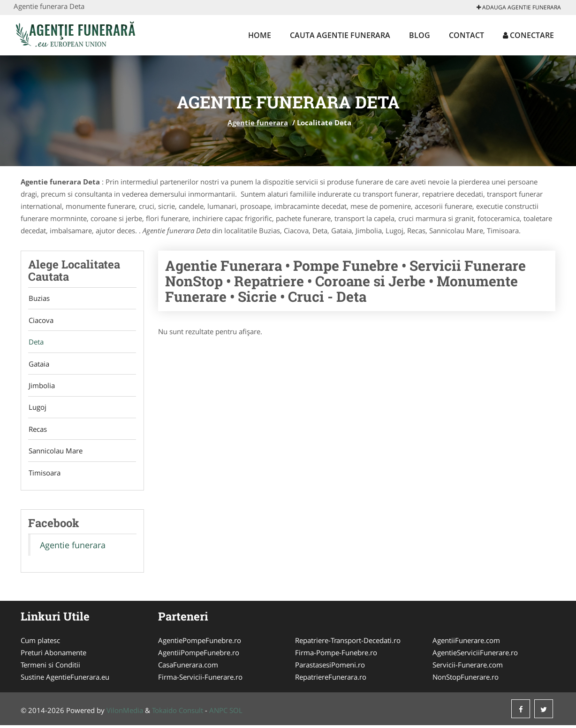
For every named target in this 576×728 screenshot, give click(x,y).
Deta (36, 343)
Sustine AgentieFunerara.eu (65, 680)
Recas (37, 431)
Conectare (528, 35)
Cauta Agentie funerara (340, 35)
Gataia (38, 365)
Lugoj (37, 409)
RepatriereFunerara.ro (331, 680)
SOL (236, 713)
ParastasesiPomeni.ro (330, 667)
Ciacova (41, 321)
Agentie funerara (258, 123)
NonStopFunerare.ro (466, 680)
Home (260, 35)
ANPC (218, 713)
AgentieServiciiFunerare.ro (475, 655)
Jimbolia (41, 387)
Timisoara (44, 475)
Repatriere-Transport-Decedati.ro (348, 643)
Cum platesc (40, 643)
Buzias (39, 299)
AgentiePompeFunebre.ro (200, 643)
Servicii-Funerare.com (468, 667)
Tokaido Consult (178, 713)
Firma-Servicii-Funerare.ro (200, 680)
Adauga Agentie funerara (519, 7)
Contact (466, 35)
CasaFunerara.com (188, 667)
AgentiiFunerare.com (466, 643)
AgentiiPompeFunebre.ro (199, 655)
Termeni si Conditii (50, 667)
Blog (420, 35)
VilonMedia (125, 713)
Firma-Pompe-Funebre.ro (336, 655)
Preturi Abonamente (53, 655)
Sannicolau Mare (55, 453)
